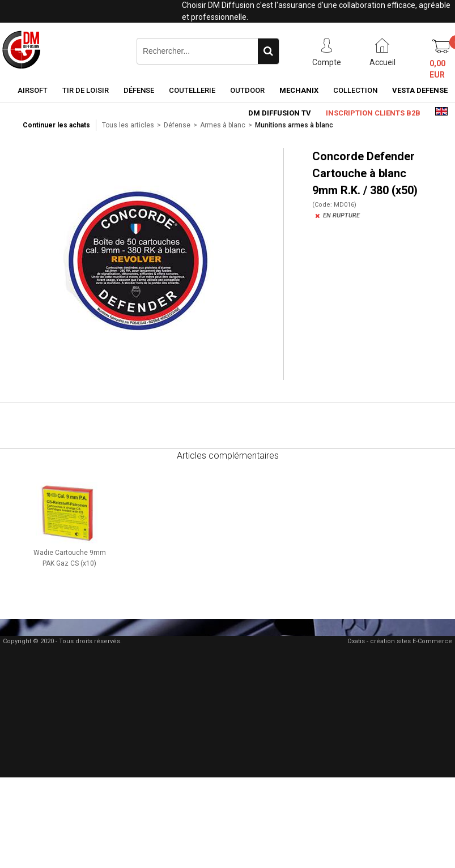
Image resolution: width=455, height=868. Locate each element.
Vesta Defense (420, 90)
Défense (139, 90)
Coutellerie (192, 90)
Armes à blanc (223, 125)
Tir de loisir (86, 90)
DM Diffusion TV (280, 113)
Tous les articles (128, 125)
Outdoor (247, 90)
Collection (355, 90)
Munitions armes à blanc (294, 125)
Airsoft (33, 90)
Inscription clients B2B (373, 113)
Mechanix (299, 90)
